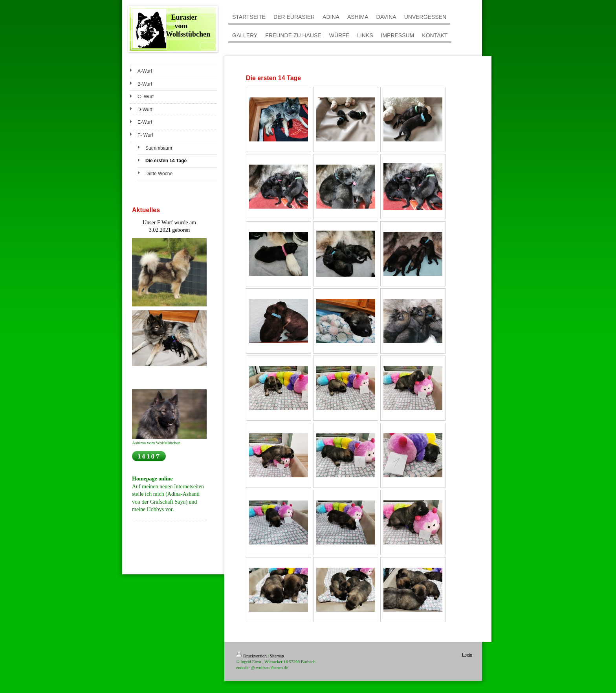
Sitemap (277, 656)
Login (467, 654)
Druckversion (251, 656)
